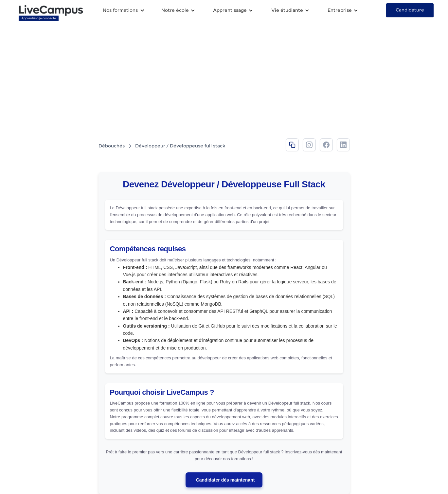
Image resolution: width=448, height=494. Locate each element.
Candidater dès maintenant (225, 480)
